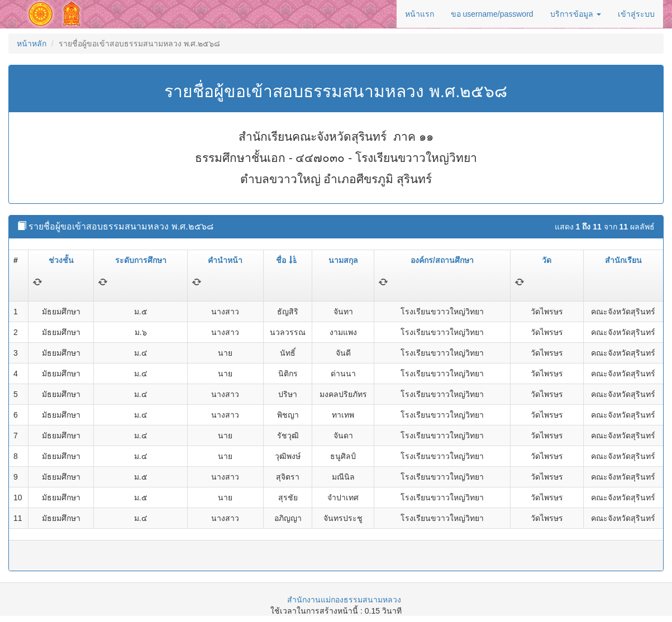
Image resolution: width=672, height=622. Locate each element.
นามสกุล (343, 260)
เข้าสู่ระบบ (636, 14)
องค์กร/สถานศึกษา (442, 260)
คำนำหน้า (225, 260)
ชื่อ (286, 260)
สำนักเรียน (623, 260)
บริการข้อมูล (576, 14)
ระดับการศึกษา (141, 260)
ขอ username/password (492, 14)
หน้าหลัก (32, 44)
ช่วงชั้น (61, 260)
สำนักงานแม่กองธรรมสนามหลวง (344, 600)
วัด (547, 260)
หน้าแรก (420, 14)
